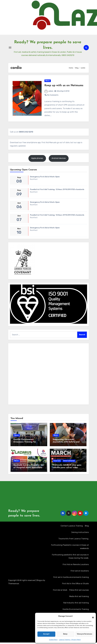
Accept (46, 634)
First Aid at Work (60, 592)
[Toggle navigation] (10, 48)
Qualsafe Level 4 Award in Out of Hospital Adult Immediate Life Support (29, 469)
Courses (57, 462)
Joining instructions (80, 534)
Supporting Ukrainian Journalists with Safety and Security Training (66, 444)
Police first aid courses (79, 592)
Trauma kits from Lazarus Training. (74, 540)
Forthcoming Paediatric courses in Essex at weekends (70, 548)
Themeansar (14, 585)
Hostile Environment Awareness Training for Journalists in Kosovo (25, 444)
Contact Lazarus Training (72, 527)
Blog (87, 527)
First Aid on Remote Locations (76, 566)
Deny (65, 634)
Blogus (40, 582)
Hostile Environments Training (76, 611)
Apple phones (37, 160)
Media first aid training (79, 598)
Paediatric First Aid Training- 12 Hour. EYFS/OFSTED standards (57, 191)
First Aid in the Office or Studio (75, 585)
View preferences (85, 634)
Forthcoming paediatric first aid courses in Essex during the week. (70, 558)
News (48, 82)
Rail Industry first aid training (76, 604)
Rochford (34, 181)
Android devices (59, 160)
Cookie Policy (53, 640)
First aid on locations (80, 572)
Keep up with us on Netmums (64, 86)
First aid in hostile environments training (71, 579)
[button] (92, 616)
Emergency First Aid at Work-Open (45, 178)
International (69, 462)
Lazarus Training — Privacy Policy (70, 640)
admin (49, 92)
